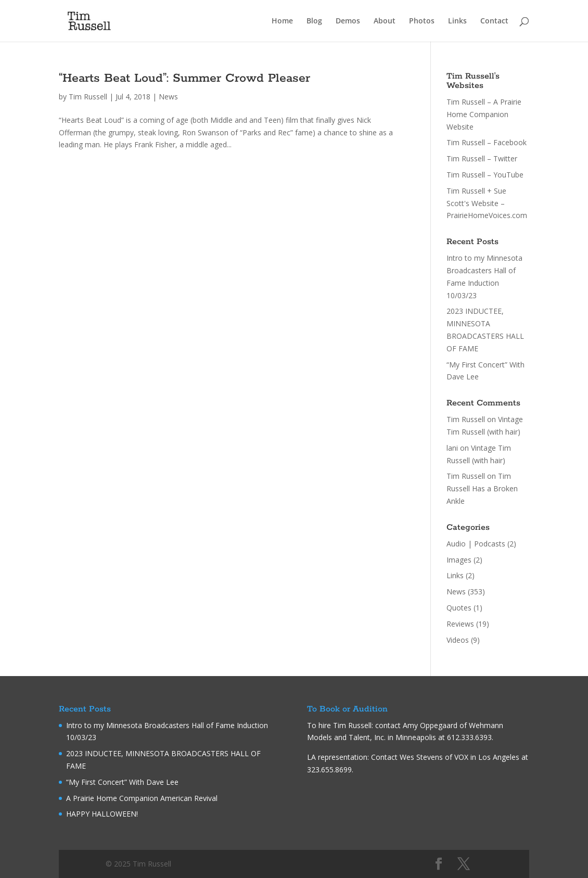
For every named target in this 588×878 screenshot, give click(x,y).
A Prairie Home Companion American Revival (142, 798)
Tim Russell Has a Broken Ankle (482, 488)
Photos (422, 21)
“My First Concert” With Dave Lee (122, 782)
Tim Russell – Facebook (487, 142)
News (168, 97)
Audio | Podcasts (476, 544)
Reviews (460, 624)
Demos (348, 21)
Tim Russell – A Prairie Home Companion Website (484, 114)
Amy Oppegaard (430, 725)
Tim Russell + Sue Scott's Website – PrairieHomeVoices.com (487, 203)
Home (282, 21)
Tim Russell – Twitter (482, 158)
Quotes (459, 608)
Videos (458, 640)
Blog (314, 21)
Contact (494, 21)
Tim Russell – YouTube (485, 175)
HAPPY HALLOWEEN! (102, 814)
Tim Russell (88, 97)
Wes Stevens (421, 757)
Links (457, 21)
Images (459, 560)
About (385, 21)
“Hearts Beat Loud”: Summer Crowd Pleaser (184, 78)
